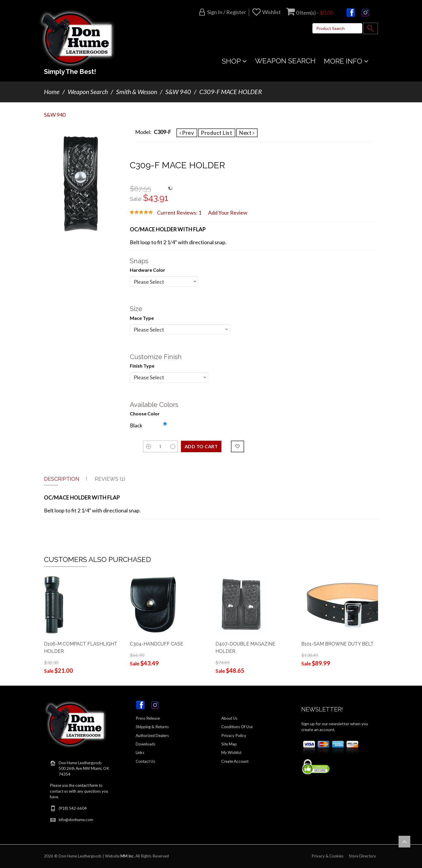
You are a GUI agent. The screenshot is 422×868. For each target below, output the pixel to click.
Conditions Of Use (237, 727)
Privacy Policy (234, 735)
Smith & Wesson (137, 92)
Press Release (148, 718)
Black (136, 425)
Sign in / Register (227, 12)
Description (62, 479)
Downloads (146, 744)
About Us (229, 718)
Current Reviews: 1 (179, 213)
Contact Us (145, 761)
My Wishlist (231, 753)
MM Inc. (127, 856)
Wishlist (272, 12)
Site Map (229, 744)
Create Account (235, 761)
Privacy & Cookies (327, 856)
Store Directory (362, 856)
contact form (87, 785)
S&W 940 (178, 92)
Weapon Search (88, 92)
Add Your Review (228, 213)
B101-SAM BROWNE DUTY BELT (337, 644)
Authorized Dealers (152, 735)
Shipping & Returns (152, 727)
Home (52, 92)
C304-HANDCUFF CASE (156, 644)
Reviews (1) (110, 479)
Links (140, 753)
